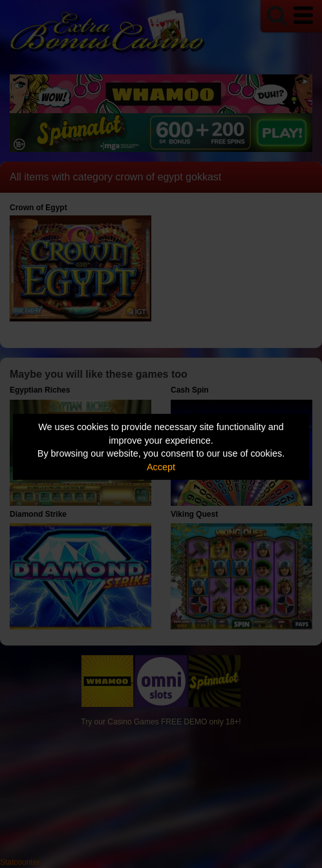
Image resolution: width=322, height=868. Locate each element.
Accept (161, 467)
